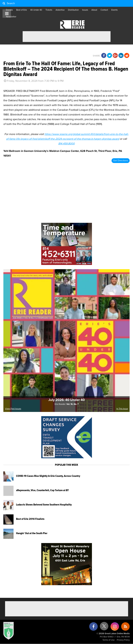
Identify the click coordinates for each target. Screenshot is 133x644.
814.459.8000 (66, 144)
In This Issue (122, 409)
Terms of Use (108, 640)
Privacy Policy (123, 640)
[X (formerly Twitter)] (104, 627)
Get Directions (121, 161)
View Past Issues (13, 409)
